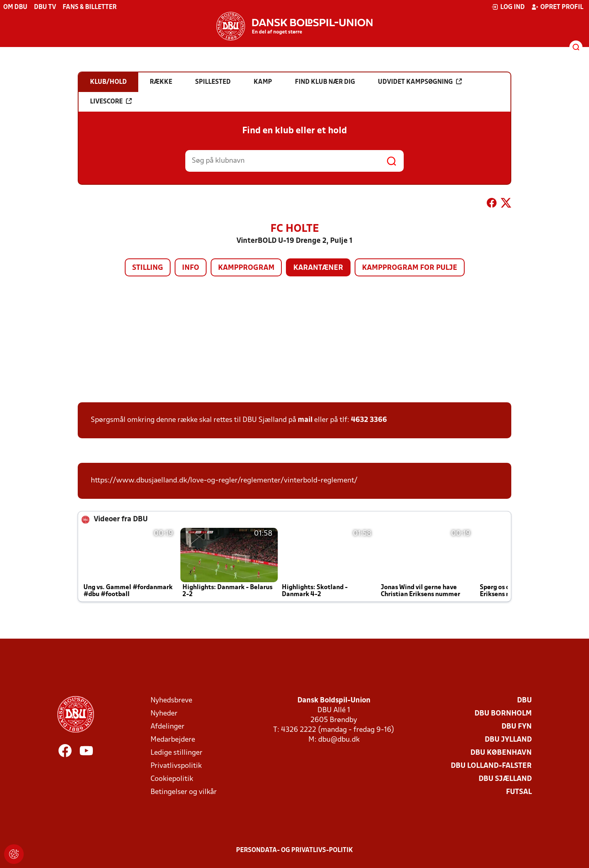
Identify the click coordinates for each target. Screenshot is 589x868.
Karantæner (318, 268)
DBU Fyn (517, 727)
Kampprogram (246, 268)
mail (305, 420)
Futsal (519, 792)
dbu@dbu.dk (339, 740)
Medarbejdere (173, 740)
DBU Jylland (508, 740)
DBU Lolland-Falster (491, 766)
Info (191, 268)
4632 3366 (369, 420)
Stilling (148, 268)
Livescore (111, 101)
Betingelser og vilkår (184, 792)
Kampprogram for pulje (410, 268)
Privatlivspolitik (176, 766)
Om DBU (15, 7)
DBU (524, 701)
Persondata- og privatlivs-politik (294, 850)
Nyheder (164, 714)
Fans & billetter (90, 7)
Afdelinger (167, 727)
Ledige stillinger (176, 753)
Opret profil (557, 7)
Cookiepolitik (172, 779)
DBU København (501, 753)
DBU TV (45, 7)
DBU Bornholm (503, 714)
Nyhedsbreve (171, 701)
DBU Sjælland (505, 779)
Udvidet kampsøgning (420, 82)
